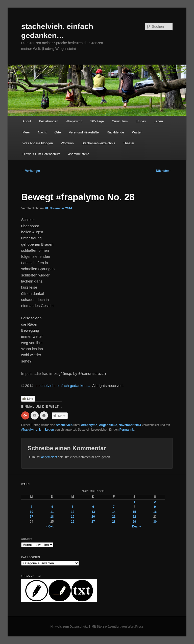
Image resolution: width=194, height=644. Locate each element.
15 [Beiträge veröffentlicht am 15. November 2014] (134, 512)
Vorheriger (31, 171)
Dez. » (137, 526)
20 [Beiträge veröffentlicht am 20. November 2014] (93, 517)
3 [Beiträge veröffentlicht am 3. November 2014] (31, 507)
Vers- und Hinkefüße (84, 132)
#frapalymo (74, 121)
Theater (129, 143)
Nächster (165, 171)
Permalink (127, 430)
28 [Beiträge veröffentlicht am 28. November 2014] (114, 522)
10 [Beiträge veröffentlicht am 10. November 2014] (31, 512)
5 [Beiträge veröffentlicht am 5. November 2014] (73, 507)
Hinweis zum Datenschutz (41, 154)
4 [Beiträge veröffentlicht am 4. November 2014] (52, 507)
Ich (41, 430)
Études (141, 121)
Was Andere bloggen (38, 143)
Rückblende (115, 132)
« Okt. (50, 526)
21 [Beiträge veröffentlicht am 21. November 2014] (114, 517)
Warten (137, 132)
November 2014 (130, 425)
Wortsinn (67, 143)
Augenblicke (108, 425)
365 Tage (97, 121)
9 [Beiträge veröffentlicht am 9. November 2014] (155, 507)
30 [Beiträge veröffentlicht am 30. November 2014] (155, 522)
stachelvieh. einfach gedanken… (63, 386)
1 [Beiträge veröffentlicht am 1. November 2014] (135, 502)
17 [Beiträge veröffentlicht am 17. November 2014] (31, 517)
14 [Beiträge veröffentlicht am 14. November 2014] (114, 512)
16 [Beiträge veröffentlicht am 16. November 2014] (155, 512)
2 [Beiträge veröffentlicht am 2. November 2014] (155, 502)
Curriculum (120, 121)
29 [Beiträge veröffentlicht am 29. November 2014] (134, 522)
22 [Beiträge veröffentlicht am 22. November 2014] (134, 517)
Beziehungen (48, 121)
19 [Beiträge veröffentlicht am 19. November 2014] (73, 517)
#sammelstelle (79, 154)
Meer (26, 132)
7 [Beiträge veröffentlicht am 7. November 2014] (114, 507)
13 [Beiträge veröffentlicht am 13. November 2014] (93, 512)
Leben (158, 121)
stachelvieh (64, 425)
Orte (58, 132)
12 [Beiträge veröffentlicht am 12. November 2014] (73, 512)
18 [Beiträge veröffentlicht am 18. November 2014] (52, 517)
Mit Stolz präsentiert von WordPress (118, 627)
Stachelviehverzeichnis (98, 143)
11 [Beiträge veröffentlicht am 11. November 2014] (52, 512)
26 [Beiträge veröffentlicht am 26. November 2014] (73, 522)
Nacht (42, 132)
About (27, 121)
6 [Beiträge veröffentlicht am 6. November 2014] (93, 507)
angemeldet (49, 457)
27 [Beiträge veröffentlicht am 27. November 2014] (93, 522)
